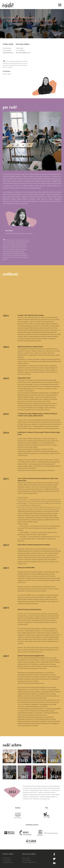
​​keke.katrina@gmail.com (23, 53)
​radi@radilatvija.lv (8, 53)
